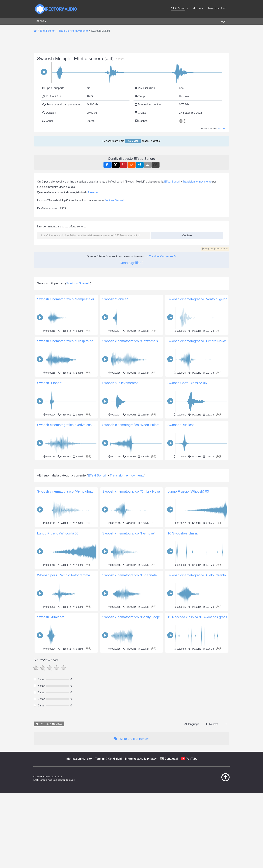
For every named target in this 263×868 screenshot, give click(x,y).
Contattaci (171, 806)
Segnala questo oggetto (215, 249)
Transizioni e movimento (197, 182)
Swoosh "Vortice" (115, 299)
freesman (222, 129)
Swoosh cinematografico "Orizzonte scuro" (134, 341)
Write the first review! (131, 786)
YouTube (192, 806)
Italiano (40, 21)
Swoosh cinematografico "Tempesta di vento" (71, 299)
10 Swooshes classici (183, 580)
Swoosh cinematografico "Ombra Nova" (197, 341)
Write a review (49, 771)
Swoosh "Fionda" (50, 383)
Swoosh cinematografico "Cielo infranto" (197, 622)
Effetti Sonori (172, 182)
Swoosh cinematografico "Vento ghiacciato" (69, 538)
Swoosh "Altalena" (51, 664)
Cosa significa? (131, 263)
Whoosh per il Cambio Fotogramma (64, 622)
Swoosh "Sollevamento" (120, 383)
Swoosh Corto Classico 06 (187, 383)
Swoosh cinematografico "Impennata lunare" (135, 622)
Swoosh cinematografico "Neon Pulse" (131, 425)
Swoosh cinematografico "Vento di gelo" (197, 299)
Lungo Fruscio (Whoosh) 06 (58, 580)
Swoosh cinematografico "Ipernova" (129, 580)
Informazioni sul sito (79, 806)
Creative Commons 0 (162, 256)
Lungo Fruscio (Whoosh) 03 (188, 538)
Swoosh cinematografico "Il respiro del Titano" (71, 341)
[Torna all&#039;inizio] (217, 827)
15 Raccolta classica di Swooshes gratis (197, 664)
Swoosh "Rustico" (181, 425)
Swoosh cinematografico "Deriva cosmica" (68, 425)
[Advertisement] (131, 485)
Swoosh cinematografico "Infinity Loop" (131, 664)
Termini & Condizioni (108, 806)
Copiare (186, 234)
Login (223, 21)
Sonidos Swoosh (114, 200)
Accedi (133, 141)
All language (192, 771)
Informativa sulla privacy (141, 806)
